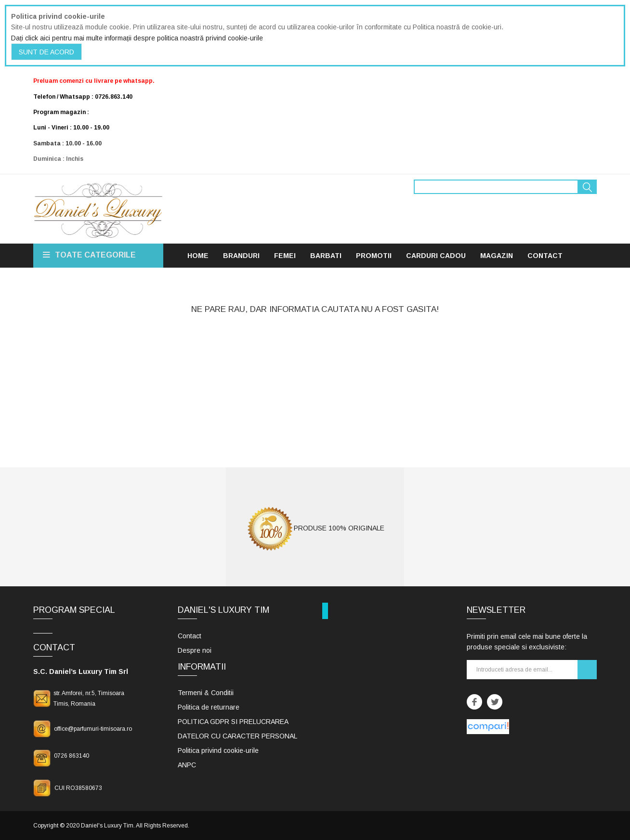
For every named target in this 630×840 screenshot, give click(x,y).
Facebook (474, 702)
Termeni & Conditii (206, 693)
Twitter (495, 702)
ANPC (187, 765)
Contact (190, 636)
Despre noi (195, 650)
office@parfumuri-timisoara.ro (93, 729)
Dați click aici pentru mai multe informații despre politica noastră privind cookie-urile (137, 38)
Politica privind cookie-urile (218, 750)
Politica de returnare (209, 707)
